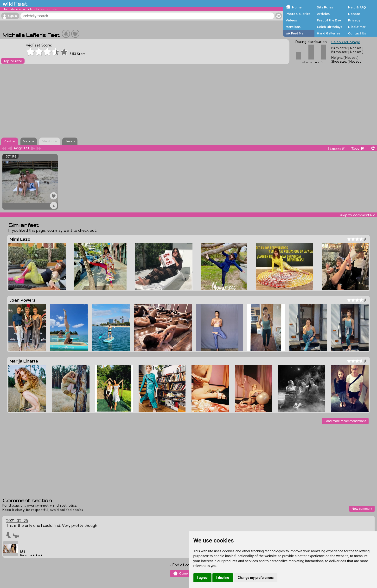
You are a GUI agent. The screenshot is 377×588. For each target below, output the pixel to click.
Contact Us (357, 33)
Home (297, 7)
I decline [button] (223, 578)
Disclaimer (357, 27)
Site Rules (325, 7)
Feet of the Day (329, 20)
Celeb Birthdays (329, 27)
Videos (291, 20)
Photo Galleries (298, 14)
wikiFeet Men (295, 33)
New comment (362, 509)
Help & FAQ (357, 7)
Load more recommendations (345, 421)
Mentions (293, 27)
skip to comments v (357, 215)
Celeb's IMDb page (346, 42)
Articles (323, 14)
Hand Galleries (329, 33)
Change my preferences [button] (256, 578)
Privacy (354, 20)
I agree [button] (202, 578)
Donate (354, 14)
